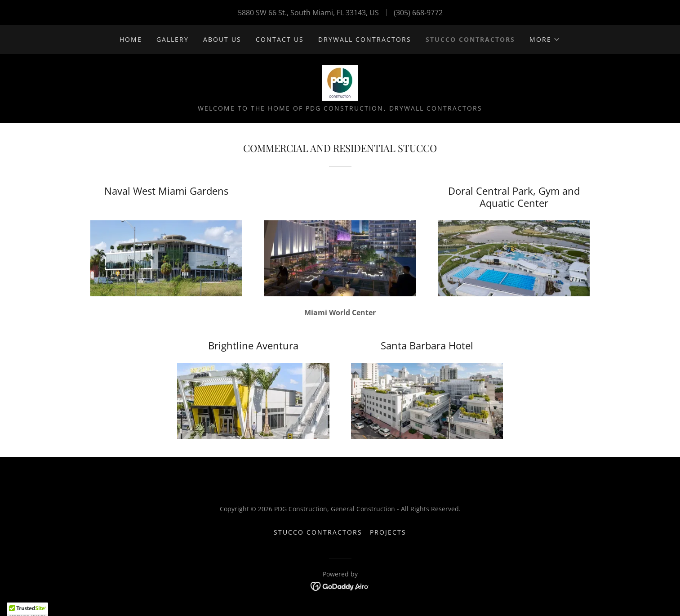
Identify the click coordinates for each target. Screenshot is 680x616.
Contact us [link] (280, 39)
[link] (340, 82)
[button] (545, 40)
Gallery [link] (173, 39)
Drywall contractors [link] (365, 39)
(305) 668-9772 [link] (418, 13)
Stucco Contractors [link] (470, 39)
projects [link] (388, 532)
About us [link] (222, 39)
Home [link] (131, 39)
